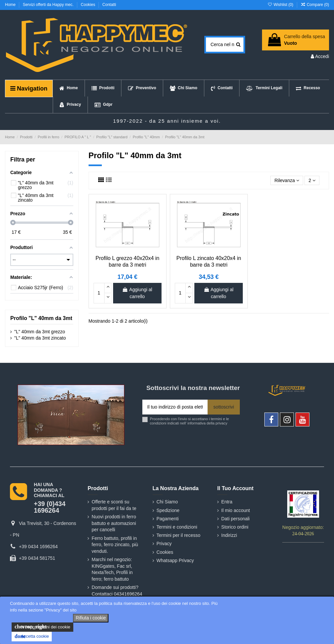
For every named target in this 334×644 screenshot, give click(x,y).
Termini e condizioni (177, 527)
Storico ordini (235, 527)
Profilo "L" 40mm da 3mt (41, 318)
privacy (221, 423)
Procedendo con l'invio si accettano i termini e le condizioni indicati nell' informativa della (189, 421)
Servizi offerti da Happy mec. (49, 5)
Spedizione (168, 510)
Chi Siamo (167, 502)
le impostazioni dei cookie (42, 627)
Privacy (164, 544)
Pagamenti (168, 519)
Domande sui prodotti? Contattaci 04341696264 (117, 591)
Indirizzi (229, 535)
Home (11, 5)
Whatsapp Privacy (175, 560)
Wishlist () (281, 5)
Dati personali (235, 519)
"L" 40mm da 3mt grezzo (40, 332)
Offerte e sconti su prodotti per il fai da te (114, 505)
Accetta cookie (32, 636)
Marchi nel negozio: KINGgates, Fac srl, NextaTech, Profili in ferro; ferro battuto (112, 569)
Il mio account (235, 510)
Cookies (89, 5)
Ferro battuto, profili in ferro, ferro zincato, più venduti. (115, 545)
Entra (227, 502)
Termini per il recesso (178, 535)
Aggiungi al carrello (137, 293)
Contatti (109, 5)
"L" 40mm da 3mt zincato (40, 338)
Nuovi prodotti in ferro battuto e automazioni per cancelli (114, 523)
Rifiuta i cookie (91, 618)
